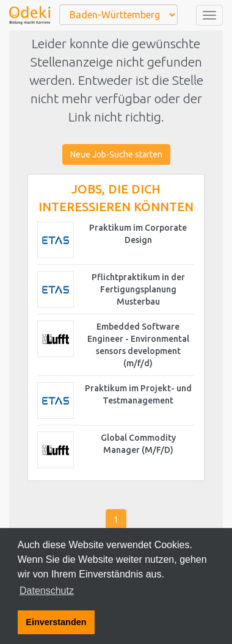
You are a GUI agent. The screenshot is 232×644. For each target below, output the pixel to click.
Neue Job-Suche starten (116, 154)
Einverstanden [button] (56, 622)
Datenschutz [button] (47, 591)
